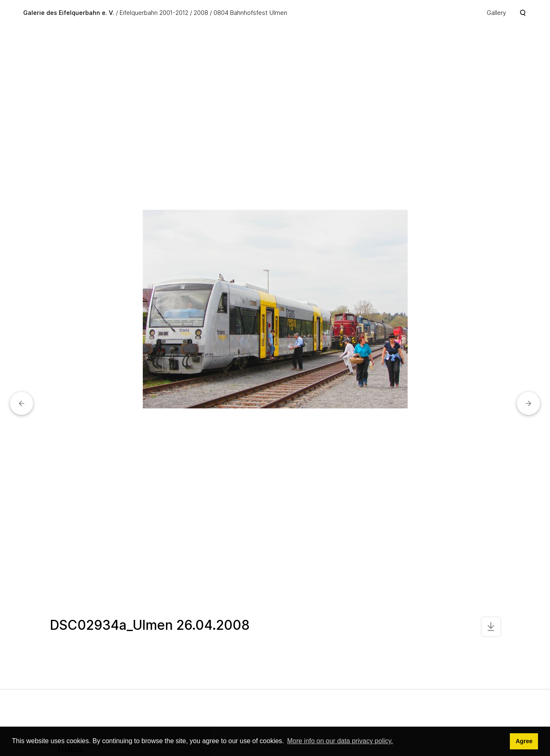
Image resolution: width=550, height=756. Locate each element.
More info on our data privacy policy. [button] (340, 741)
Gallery (496, 13)
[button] (22, 403)
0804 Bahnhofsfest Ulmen (250, 13)
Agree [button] (524, 741)
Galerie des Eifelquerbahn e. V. (69, 13)
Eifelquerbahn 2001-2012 (154, 13)
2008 (201, 13)
